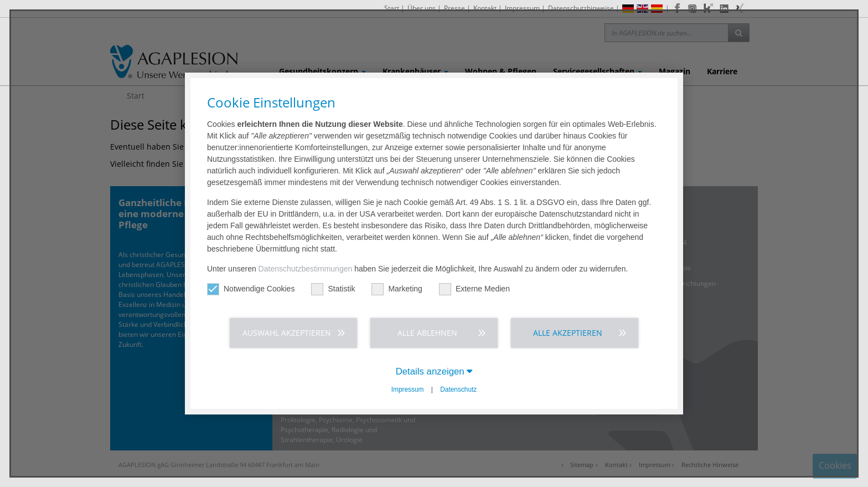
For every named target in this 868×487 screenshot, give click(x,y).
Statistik (333, 289)
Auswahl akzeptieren (287, 333)
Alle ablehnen (427, 333)
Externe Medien (474, 289)
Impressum (408, 389)
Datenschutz (458, 389)
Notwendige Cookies (251, 289)
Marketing (397, 289)
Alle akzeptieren (568, 333)
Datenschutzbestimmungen (306, 269)
